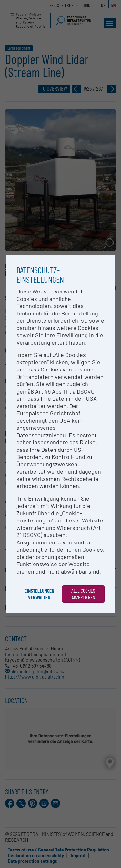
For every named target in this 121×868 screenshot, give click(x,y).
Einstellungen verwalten (39, 594)
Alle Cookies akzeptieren (83, 594)
